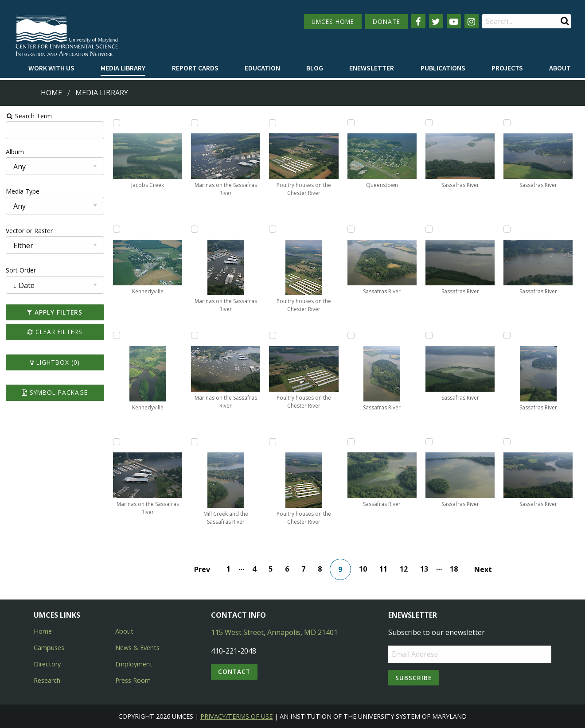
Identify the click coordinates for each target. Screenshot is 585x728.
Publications (443, 68)
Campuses (49, 648)
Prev (202, 569)
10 (363, 569)
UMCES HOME (333, 21)
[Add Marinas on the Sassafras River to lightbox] (117, 442)
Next (483, 569)
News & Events (137, 648)
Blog (315, 68)
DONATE (386, 21)
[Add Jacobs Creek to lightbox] (117, 123)
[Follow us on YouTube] (454, 21)
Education (262, 68)
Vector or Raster (29, 231)
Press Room (133, 680)
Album (15, 152)
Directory (47, 664)
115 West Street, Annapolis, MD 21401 (274, 632)
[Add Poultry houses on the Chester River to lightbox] (273, 123)
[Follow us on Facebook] (418, 21)
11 (383, 569)
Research (47, 680)
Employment (134, 664)
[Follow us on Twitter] (436, 21)
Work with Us (51, 68)
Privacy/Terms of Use (236, 716)
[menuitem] (51, 68)
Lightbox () (55, 362)
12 (404, 569)
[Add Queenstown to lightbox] (351, 123)
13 (424, 569)
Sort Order (21, 270)
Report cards (195, 68)
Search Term (29, 116)
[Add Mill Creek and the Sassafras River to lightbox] (195, 442)
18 (454, 569)
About (560, 68)
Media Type (23, 191)
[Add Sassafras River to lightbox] (351, 229)
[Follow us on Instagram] (472, 21)
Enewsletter (372, 68)
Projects (507, 68)
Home (51, 93)
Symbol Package (55, 392)
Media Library (123, 68)
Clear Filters (55, 332)
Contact (234, 672)
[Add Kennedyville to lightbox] (117, 229)
